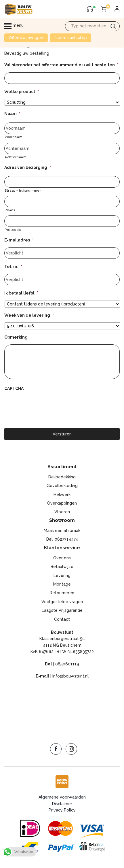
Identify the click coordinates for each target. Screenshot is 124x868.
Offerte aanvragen (26, 38)
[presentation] (48, 407)
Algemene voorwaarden (62, 797)
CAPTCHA (14, 388)
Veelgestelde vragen (62, 602)
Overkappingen (62, 503)
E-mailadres (19, 240)
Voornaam (14, 137)
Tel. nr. (13, 267)
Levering (62, 575)
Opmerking (16, 337)
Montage (62, 584)
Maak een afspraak (62, 531)
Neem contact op (71, 38)
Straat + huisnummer (23, 190)
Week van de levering (29, 315)
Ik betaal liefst (21, 293)
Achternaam (16, 157)
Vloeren (62, 512)
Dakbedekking (62, 477)
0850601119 (67, 664)
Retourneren (62, 593)
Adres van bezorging (28, 167)
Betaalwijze (62, 567)
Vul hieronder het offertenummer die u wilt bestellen (61, 65)
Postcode (13, 230)
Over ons (62, 558)
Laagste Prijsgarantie (62, 610)
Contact (62, 619)
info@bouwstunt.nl (70, 676)
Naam (12, 114)
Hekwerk (62, 495)
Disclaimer (62, 804)
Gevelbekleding (62, 486)
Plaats (10, 210)
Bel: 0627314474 (62, 539)
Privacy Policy (62, 810)
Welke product (22, 92)
